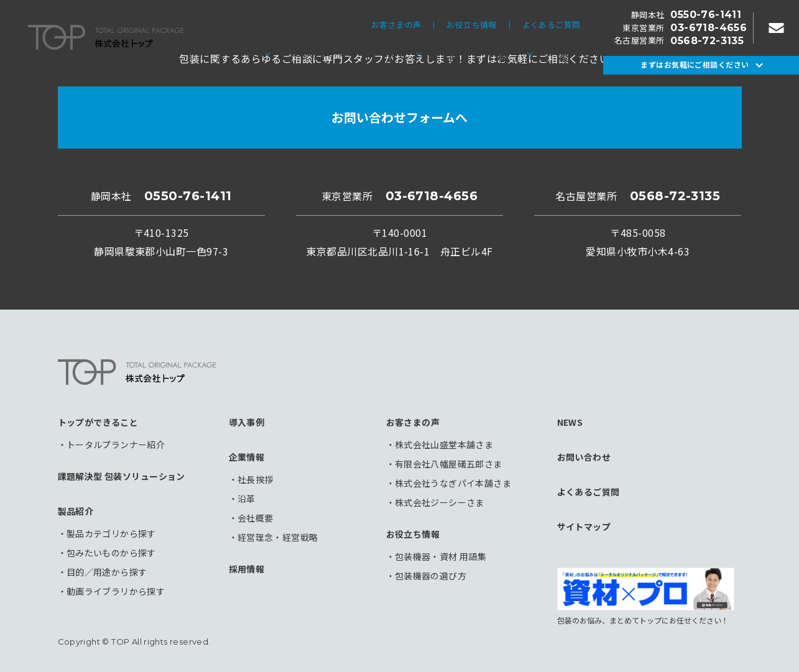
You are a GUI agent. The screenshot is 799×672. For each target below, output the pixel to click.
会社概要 (256, 518)
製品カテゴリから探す (111, 533)
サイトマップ (584, 527)
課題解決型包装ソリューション (323, 53)
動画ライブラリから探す (116, 591)
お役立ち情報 (471, 25)
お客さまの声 (396, 25)
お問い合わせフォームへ (399, 117)
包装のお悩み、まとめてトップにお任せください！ (646, 596)
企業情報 (502, 53)
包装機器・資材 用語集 (441, 556)
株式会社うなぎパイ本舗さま (453, 483)
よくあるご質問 (552, 25)
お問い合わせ (584, 457)
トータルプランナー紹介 (116, 444)
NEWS (570, 422)
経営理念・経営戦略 (278, 537)
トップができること (220, 53)
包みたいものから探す (111, 553)
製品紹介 (392, 53)
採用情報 (564, 53)
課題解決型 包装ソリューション (122, 476)
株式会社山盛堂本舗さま (444, 444)
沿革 (247, 499)
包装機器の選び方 (431, 576)
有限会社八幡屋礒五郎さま (449, 464)
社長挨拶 (256, 479)
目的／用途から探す (107, 572)
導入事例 (454, 53)
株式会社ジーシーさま (440, 502)
